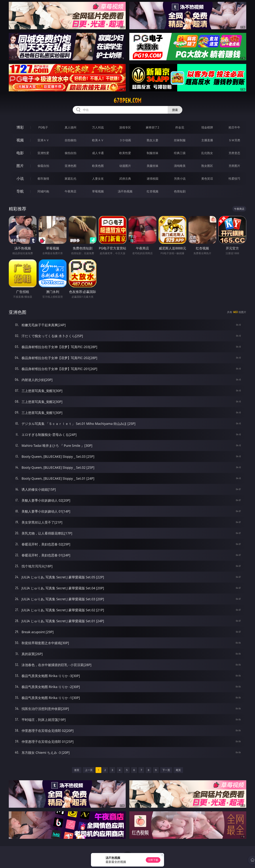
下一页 (166, 770)
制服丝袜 (153, 153)
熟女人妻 (153, 140)
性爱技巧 (234, 179)
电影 (20, 153)
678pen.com (127, 101)
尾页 (178, 770)
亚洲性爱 (43, 153)
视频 (20, 140)
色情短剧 (180, 191)
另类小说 (180, 179)
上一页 (89, 770)
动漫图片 (125, 166)
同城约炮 (43, 191)
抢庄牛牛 (234, 127)
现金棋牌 (207, 127)
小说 (20, 178)
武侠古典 (125, 179)
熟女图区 (207, 166)
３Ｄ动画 (125, 140)
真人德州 (71, 127)
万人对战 (98, 127)
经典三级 (180, 153)
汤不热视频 (125, 191)
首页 (77, 770)
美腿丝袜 (153, 166)
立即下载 (153, 860)
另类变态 (234, 153)
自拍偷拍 (71, 140)
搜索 (175, 110)
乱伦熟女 (207, 153)
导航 (20, 191)
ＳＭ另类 (234, 140)
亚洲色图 (71, 166)
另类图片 (234, 166)
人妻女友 (98, 179)
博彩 (20, 127)
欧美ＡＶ (98, 140)
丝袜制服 (180, 140)
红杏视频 (153, 191)
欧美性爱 (125, 153)
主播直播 (207, 140)
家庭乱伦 (71, 179)
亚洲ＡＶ (43, 140)
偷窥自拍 (43, 166)
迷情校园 (153, 179)
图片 (20, 166)
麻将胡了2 (152, 127)
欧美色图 (98, 166)
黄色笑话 (207, 179)
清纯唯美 (180, 166)
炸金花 (180, 127)
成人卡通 (98, 153)
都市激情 (43, 179)
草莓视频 (98, 191)
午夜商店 (71, 191)
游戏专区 (125, 127)
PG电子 (43, 127)
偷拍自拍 (71, 153)
